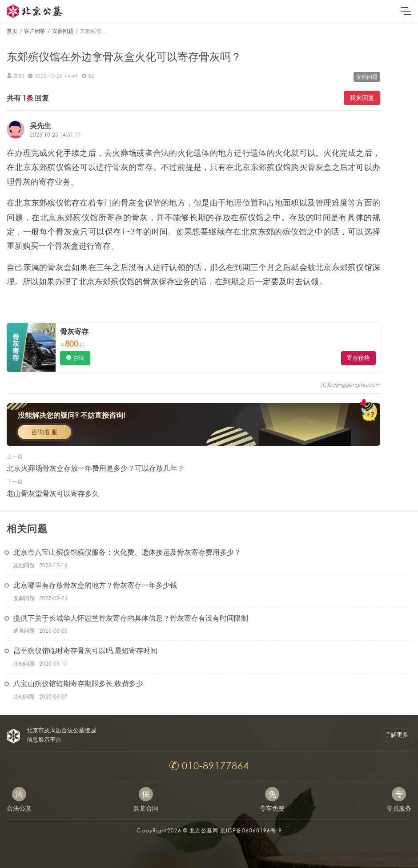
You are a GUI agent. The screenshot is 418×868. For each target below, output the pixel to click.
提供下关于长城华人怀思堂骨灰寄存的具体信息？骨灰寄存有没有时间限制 (131, 618)
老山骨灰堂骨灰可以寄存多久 (53, 493)
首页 (12, 31)
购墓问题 (24, 631)
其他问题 (24, 565)
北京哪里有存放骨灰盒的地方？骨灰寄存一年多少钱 (95, 585)
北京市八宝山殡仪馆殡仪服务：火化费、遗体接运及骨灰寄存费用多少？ (127, 552)
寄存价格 (358, 358)
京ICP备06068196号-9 (251, 830)
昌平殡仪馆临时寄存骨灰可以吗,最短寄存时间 (85, 650)
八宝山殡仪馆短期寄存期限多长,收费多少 (78, 683)
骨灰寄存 (74, 331)
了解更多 (397, 735)
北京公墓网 (204, 830)
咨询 (79, 358)
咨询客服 (44, 432)
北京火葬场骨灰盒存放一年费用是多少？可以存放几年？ (96, 468)
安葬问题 (63, 31)
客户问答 (35, 31)
